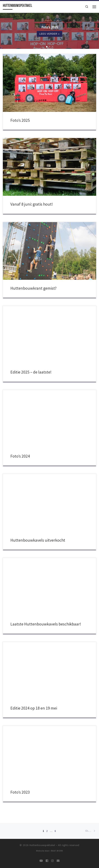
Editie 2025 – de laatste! (31, 372)
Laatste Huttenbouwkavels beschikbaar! (46, 624)
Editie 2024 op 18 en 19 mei (34, 708)
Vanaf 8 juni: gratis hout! (32, 204)
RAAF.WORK (57, 851)
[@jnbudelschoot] (47, 861)
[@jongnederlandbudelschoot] (52, 861)
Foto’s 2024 (20, 456)
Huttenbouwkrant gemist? (33, 288)
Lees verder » (49, 34)
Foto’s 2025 (20, 120)
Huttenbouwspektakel (42, 845)
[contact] (58, 861)
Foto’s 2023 (20, 792)
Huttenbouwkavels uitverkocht (38, 540)
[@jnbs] (41, 861)
